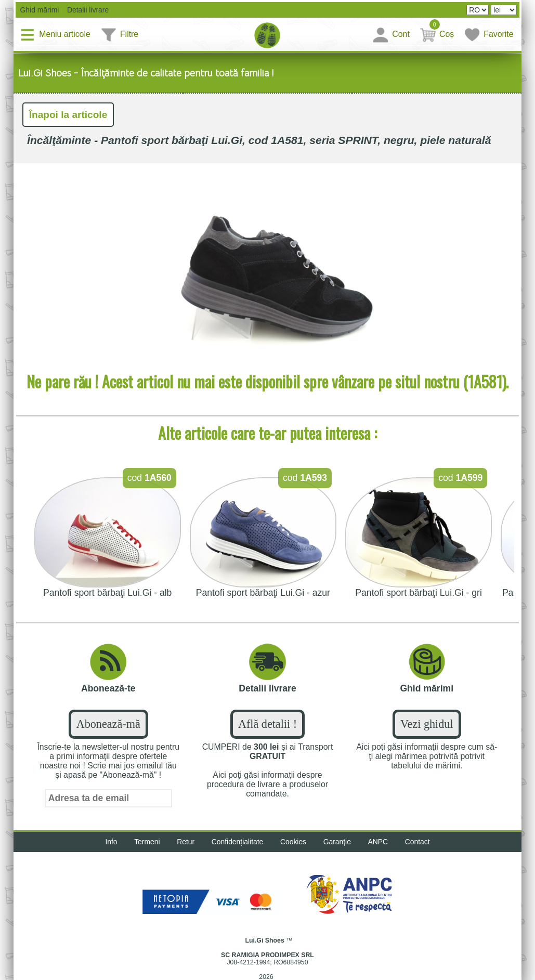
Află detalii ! (267, 725)
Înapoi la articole (69, 115)
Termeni (146, 843)
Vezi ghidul (427, 725)
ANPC (379, 843)
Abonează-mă (108, 725)
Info (109, 843)
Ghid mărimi (39, 10)
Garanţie (338, 843)
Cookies (293, 843)
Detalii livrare (86, 10)
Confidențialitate (237, 843)
